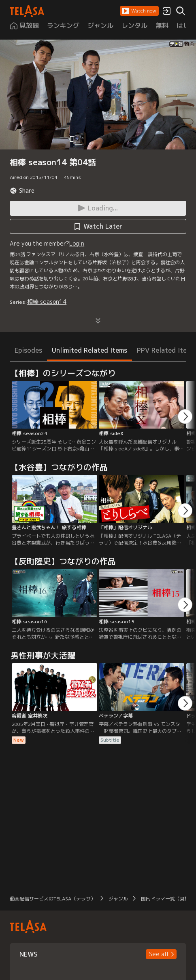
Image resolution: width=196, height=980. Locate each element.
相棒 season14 (47, 302)
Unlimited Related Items (89, 350)
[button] (139, 11)
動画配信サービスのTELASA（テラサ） (53, 899)
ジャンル (118, 899)
